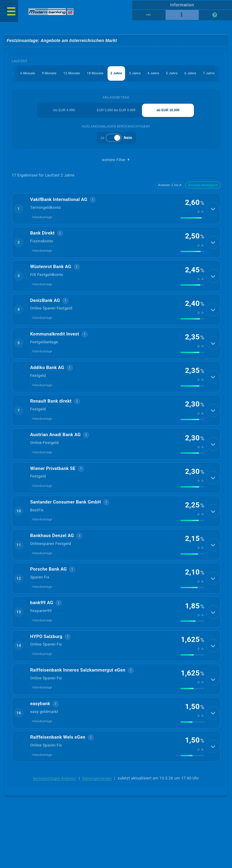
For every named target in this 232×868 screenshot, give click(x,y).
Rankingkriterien (97, 784)
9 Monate (49, 73)
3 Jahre (135, 73)
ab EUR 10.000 (168, 110)
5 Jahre (172, 73)
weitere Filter (116, 160)
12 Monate (71, 73)
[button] (116, 209)
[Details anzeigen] (213, 209)
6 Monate (27, 73)
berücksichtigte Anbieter (55, 784)
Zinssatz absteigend (203, 185)
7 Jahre (209, 73)
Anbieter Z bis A (170, 185)
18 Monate (95, 73)
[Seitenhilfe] (215, 15)
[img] (192, 218)
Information (182, 5)
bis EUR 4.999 (64, 110)
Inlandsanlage (42, 217)
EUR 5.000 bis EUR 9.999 (116, 110)
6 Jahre (190, 73)
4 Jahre (153, 73)
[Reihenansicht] (149, 15)
